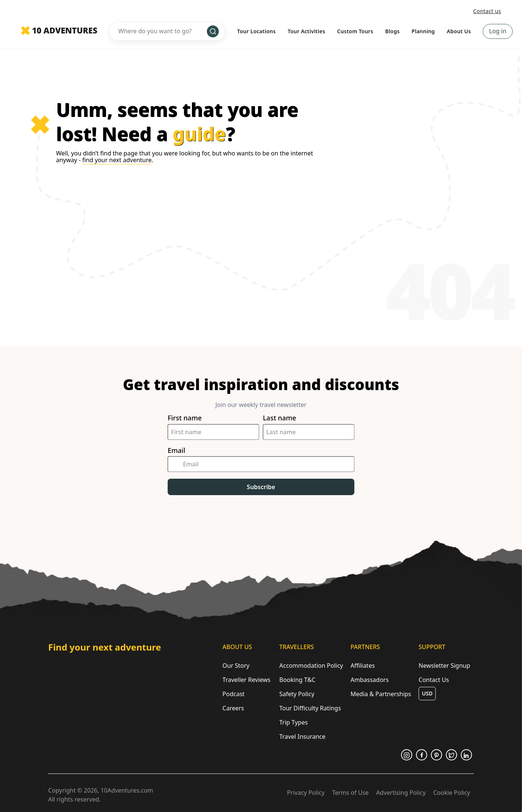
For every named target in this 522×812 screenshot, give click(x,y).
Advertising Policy (401, 793)
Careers (233, 708)
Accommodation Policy (311, 666)
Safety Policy (297, 694)
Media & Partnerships (381, 694)
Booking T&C (297, 680)
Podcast (234, 694)
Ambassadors (370, 680)
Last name (279, 418)
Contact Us (434, 680)
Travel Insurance (302, 737)
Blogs (393, 31)
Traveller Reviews (246, 680)
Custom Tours (355, 31)
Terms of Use (350, 793)
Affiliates (363, 666)
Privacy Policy (306, 793)
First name (185, 418)
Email (176, 450)
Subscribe (261, 487)
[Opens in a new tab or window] (407, 755)
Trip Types (293, 722)
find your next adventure (117, 160)
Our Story (236, 666)
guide (199, 134)
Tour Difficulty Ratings (310, 708)
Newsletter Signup (444, 666)
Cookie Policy (452, 793)
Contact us (487, 11)
